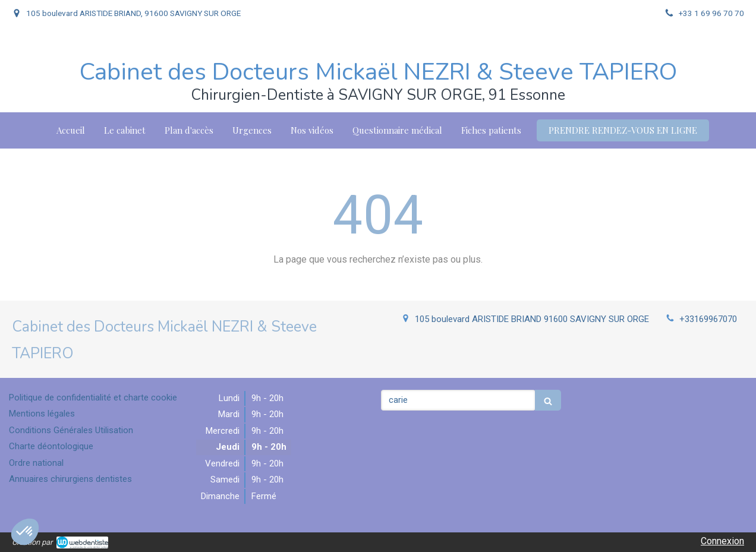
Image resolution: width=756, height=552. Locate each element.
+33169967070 (708, 319)
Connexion (722, 541)
